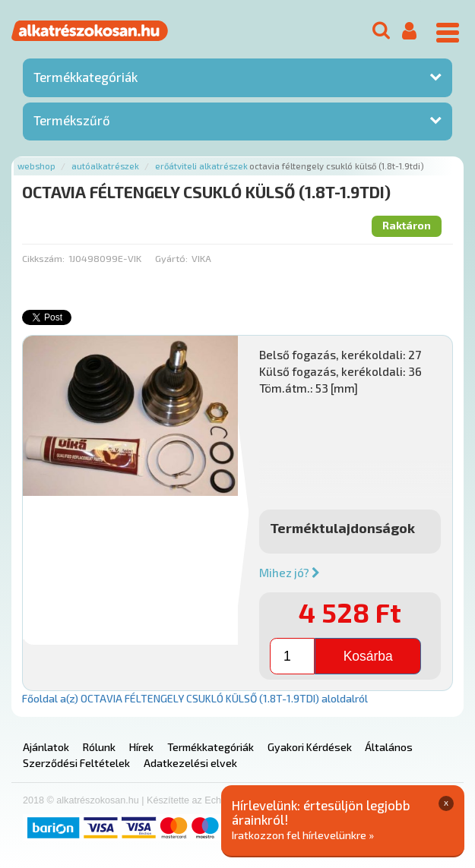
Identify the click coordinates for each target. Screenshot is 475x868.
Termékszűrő (72, 120)
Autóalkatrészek (105, 166)
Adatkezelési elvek (190, 763)
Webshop (36, 166)
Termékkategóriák (85, 77)
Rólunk (99, 747)
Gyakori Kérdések (310, 747)
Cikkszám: (43, 258)
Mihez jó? (290, 573)
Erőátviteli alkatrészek (201, 166)
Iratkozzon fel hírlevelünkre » (303, 835)
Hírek (141, 747)
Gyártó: (171, 258)
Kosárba (368, 656)
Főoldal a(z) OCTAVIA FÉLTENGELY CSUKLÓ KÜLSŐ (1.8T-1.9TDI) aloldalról (195, 698)
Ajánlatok (46, 747)
